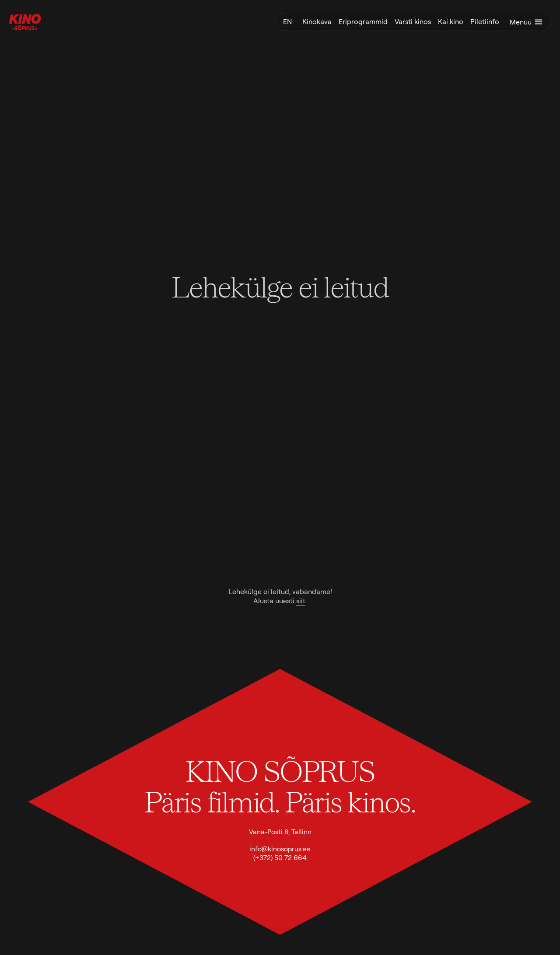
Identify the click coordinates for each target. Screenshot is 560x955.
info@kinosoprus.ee (280, 849)
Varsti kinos (413, 22)
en (287, 22)
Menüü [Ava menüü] (527, 22)
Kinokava (317, 22)
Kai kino (451, 22)
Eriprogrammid (363, 22)
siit (301, 601)
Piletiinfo (485, 22)
